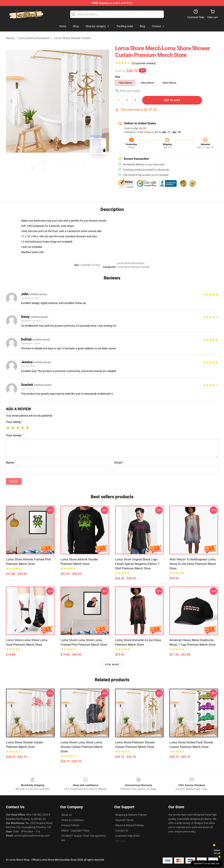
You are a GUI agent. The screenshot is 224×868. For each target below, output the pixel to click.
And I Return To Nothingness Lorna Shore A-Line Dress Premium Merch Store (193, 564)
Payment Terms (124, 820)
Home (10, 38)
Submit (14, 481)
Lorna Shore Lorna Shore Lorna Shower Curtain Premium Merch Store (82, 747)
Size (118, 77)
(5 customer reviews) (144, 63)
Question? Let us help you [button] (207, 864)
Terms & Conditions (73, 820)
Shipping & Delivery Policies (131, 815)
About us (67, 815)
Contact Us (122, 831)
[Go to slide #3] (77, 166)
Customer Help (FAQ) (128, 836)
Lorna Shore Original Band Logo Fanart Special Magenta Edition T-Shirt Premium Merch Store (137, 564)
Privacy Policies (70, 825)
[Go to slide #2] (58, 166)
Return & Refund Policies (130, 825)
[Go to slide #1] (38, 166)
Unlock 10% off (217, 852)
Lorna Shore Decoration (34, 38)
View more (112, 665)
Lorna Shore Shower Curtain (72, 38)
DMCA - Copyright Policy (75, 831)
